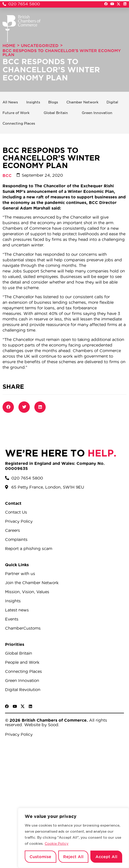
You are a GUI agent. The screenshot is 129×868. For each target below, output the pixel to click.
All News (10, 102)
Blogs (53, 102)
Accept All (106, 857)
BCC (7, 175)
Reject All (73, 857)
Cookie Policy (57, 843)
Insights (33, 102)
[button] (8, 407)
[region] (73, 838)
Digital (112, 102)
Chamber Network (82, 102)
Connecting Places (19, 123)
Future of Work (16, 113)
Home (9, 45)
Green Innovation (97, 113)
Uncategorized (40, 45)
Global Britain (56, 113)
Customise (40, 857)
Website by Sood (41, 725)
